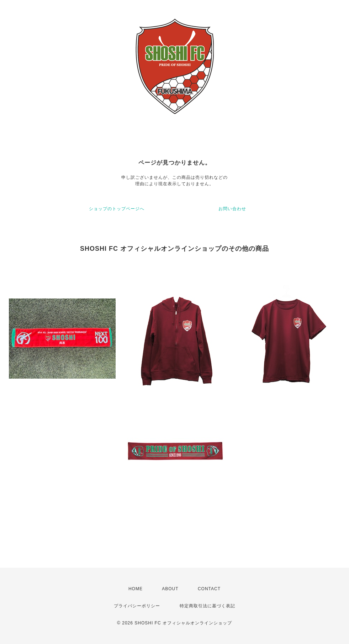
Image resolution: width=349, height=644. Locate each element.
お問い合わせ (232, 209)
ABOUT (170, 589)
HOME (136, 589)
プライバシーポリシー (137, 606)
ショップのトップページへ (117, 209)
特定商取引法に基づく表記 (207, 606)
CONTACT (209, 589)
